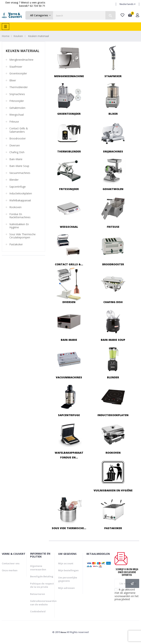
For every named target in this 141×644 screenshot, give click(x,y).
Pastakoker (16, 244)
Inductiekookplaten (21, 193)
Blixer (13, 80)
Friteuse (14, 122)
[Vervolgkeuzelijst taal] (128, 4)
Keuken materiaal (22, 51)
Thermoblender (19, 87)
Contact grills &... (69, 264)
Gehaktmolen (17, 108)
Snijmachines (17, 94)
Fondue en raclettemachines (20, 216)
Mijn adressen (66, 588)
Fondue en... (69, 457)
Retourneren (38, 594)
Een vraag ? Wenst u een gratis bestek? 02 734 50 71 (25, 4)
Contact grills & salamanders (19, 130)
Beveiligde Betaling (42, 576)
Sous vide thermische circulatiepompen (22, 236)
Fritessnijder (17, 101)
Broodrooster (18, 139)
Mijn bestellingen (68, 570)
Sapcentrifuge (18, 187)
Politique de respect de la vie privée (42, 585)
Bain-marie (16, 159)
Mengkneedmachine (21, 60)
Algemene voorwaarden (38, 568)
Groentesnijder (18, 73)
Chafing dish (17, 152)
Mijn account (66, 563)
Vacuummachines (20, 173)
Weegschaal (17, 115)
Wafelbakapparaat (20, 200)
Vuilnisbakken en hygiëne (19, 226)
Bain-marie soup (19, 166)
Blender (14, 180)
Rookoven (15, 207)
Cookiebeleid (38, 611)
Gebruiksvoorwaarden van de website (43, 603)
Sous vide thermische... (69, 528)
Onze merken (10, 570)
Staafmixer (16, 67)
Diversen (15, 145)
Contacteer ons (11, 563)
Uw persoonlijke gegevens (68, 579)
